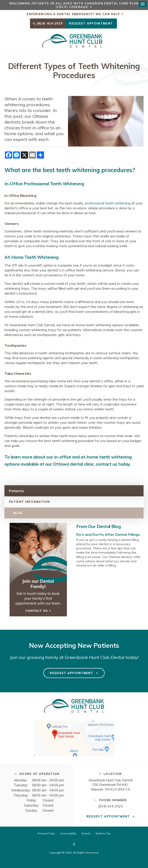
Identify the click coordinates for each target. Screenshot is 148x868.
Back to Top (103, 833)
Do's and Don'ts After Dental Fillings (108, 534)
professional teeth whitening (108, 203)
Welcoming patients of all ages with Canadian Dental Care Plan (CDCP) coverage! (74, 5)
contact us (106, 464)
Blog (18, 513)
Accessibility (68, 833)
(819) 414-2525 (50, 23)
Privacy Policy (46, 833)
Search (86, 833)
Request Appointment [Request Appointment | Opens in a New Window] (91, 23)
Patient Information (29, 502)
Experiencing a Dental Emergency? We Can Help (73, 14)
